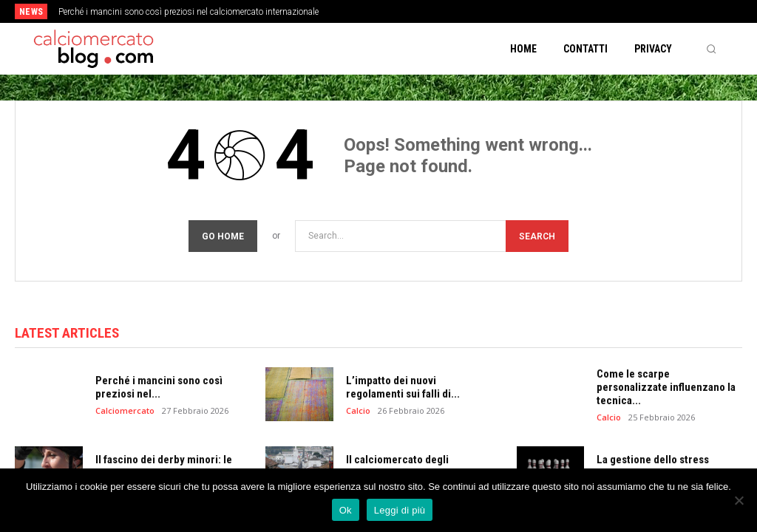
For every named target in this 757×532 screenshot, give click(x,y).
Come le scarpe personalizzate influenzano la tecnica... (666, 387)
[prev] (394, 11)
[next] (417, 11)
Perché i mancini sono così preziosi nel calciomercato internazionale (189, 12)
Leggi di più (400, 510)
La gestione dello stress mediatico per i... (653, 466)
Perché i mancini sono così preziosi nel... (159, 387)
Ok (346, 510)
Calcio (358, 410)
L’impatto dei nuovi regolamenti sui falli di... (403, 387)
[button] (711, 49)
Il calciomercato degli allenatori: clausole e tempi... (414, 466)
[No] (739, 500)
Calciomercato (125, 410)
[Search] (537, 236)
